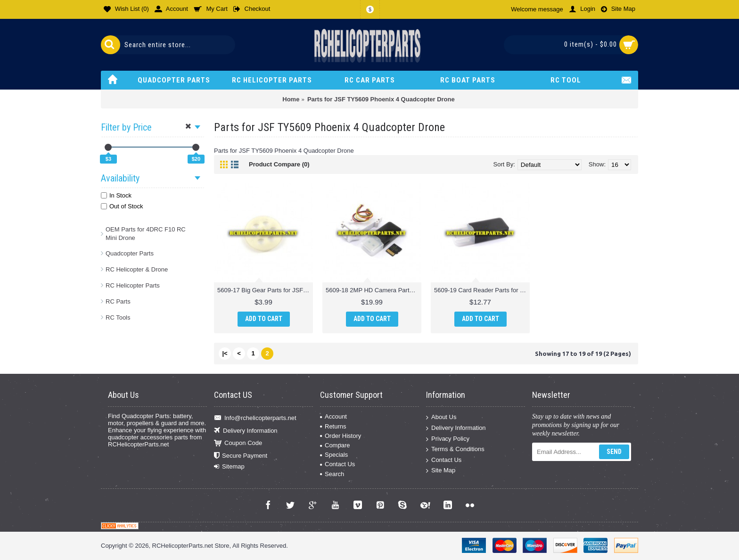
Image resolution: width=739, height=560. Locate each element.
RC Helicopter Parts (133, 285)
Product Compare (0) (279, 164)
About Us (441, 417)
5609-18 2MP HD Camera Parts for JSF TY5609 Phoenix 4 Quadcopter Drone (374, 290)
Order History (341, 436)
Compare (335, 445)
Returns (333, 426)
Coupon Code (238, 443)
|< (225, 353)
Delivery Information (246, 431)
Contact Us (337, 464)
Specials (334, 455)
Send (614, 452)
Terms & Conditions (455, 449)
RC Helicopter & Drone (137, 269)
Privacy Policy (448, 439)
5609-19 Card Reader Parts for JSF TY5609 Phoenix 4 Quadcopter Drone (482, 290)
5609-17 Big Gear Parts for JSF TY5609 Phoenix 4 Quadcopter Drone (265, 290)
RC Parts (118, 301)
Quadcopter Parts (130, 253)
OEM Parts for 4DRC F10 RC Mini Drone (146, 234)
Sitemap (229, 467)
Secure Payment (241, 456)
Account (333, 416)
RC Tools (118, 317)
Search (332, 474)
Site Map (441, 471)
